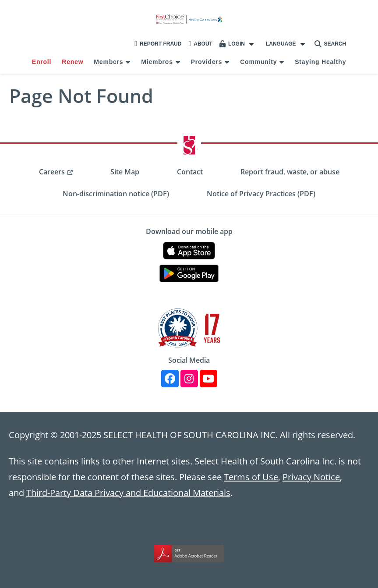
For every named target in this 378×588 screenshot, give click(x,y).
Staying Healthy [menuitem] (320, 62)
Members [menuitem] (108, 62)
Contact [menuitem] (190, 172)
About (200, 44)
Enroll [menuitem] (42, 62)
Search (330, 44)
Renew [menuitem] (72, 62)
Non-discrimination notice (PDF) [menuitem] (116, 194)
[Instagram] (189, 379)
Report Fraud (158, 44)
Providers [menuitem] (207, 62)
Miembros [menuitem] (157, 62)
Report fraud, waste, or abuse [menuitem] (290, 172)
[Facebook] (170, 379)
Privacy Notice (311, 477)
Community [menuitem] (258, 62)
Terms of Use (251, 477)
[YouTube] (208, 379)
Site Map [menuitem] (125, 172)
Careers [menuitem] (52, 172)
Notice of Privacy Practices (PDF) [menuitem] (261, 194)
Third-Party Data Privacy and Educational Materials (128, 492)
